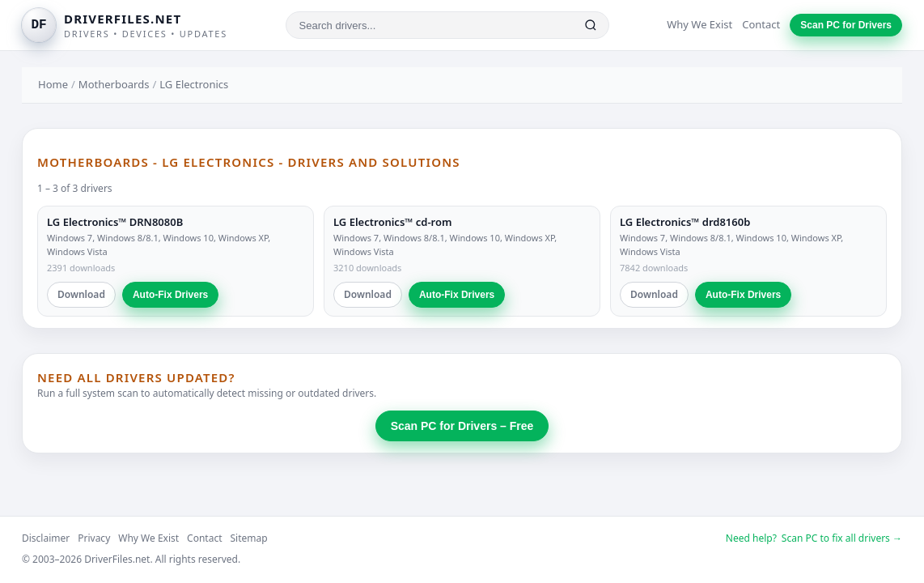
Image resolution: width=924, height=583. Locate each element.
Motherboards (114, 84)
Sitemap (249, 538)
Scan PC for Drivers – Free (462, 426)
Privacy (94, 538)
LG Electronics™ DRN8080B (115, 222)
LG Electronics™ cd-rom (392, 222)
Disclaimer (46, 538)
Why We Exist (699, 24)
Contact (761, 24)
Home (53, 84)
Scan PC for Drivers (846, 25)
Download (81, 294)
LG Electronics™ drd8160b (685, 222)
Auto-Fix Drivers (170, 295)
